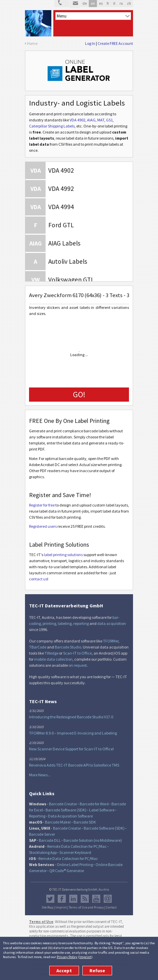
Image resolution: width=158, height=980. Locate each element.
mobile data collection (53, 659)
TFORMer (111, 641)
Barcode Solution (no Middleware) (93, 840)
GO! (79, 394)
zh (129, 3)
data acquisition (112, 623)
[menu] (93, 16)
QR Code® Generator (67, 871)
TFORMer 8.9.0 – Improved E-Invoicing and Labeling (73, 733)
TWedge (51, 653)
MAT (101, 120)
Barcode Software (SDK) (66, 810)
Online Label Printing (75, 864)
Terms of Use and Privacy (86, 907)
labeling (65, 623)
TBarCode (38, 647)
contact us (38, 579)
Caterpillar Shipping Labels (52, 126)
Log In (90, 43)
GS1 (109, 120)
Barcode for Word (94, 804)
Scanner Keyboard (75, 852)
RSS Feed (85, 899)
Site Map (47, 907)
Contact (111, 907)
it (114, 3)
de (85, 3)
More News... (40, 775)
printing (49, 623)
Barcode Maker (58, 822)
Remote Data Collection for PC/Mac (77, 846)
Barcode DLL (50, 840)
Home (32, 43)
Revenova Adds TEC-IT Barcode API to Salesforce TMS (74, 765)
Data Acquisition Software (70, 816)
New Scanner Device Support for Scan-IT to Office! (71, 749)
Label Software (102, 810)
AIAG (91, 120)
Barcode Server (42, 834)
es (101, 3)
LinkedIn (73, 899)
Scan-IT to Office (77, 653)
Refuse (97, 971)
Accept (64, 971)
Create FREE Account (115, 43)
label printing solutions (63, 555)
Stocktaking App (43, 852)
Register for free (42, 505)
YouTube (96, 899)
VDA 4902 (77, 120)
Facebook (62, 899)
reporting (81, 623)
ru (121, 3)
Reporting (37, 816)
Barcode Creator (63, 804)
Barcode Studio (68, 647)
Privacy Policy (67, 957)
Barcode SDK (85, 822)
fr (108, 3)
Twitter (50, 899)
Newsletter (108, 899)
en (93, 3)
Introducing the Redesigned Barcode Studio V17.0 (71, 717)
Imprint (85, 957)
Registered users (43, 526)
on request (78, 665)
